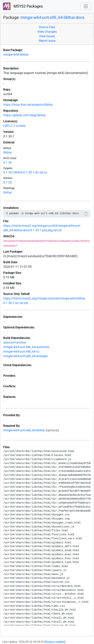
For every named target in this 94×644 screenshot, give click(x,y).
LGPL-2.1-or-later (14, 126)
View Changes (47, 32)
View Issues (47, 36)
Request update (55, 642)
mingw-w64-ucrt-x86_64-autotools (26, 347)
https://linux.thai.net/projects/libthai (28, 105)
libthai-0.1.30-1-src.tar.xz (31, 172)
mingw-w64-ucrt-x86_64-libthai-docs (52, 17)
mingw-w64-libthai (16, 55)
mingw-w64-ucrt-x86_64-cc (21, 352)
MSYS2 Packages (23, 6)
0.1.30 (8, 163)
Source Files (47, 27)
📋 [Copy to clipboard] (86, 214)
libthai (8, 153)
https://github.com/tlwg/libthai (24, 115)
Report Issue (47, 41)
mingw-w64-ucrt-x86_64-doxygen (26, 356)
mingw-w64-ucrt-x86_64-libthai (24, 430)
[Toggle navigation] (86, 6)
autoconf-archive (15, 343)
